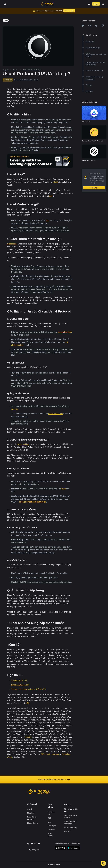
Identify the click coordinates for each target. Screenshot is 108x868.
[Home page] (47, 4)
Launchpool (52, 826)
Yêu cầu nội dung (70, 828)
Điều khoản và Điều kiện (71, 810)
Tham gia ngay (69, 11)
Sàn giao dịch (51, 813)
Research (51, 830)
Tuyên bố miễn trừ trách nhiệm (71, 823)
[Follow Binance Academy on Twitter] (32, 844)
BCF (50, 818)
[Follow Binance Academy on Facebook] (28, 844)
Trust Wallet (50, 835)
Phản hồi (67, 831)
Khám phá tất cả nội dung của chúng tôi (54, 780)
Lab (49, 822)
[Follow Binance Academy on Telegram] (35, 844)
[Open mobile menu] (103, 4)
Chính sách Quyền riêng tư (71, 816)
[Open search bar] (88, 4)
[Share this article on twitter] (83, 26)
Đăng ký (96, 4)
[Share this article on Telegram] (96, 26)
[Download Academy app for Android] (73, 848)
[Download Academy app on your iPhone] (61, 848)
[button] (103, 4)
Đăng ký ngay (94, 188)
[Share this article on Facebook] (90, 26)
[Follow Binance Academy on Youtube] (39, 844)
